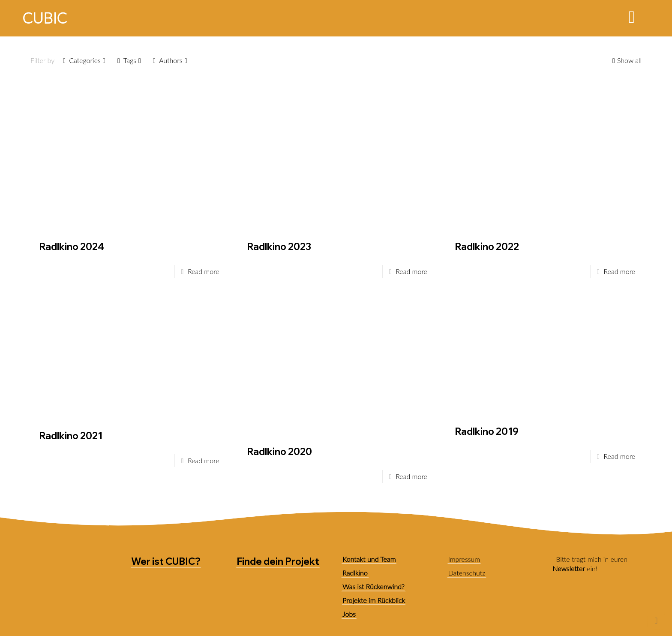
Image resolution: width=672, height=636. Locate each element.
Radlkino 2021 (71, 436)
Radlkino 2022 (487, 247)
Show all (626, 60)
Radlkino (355, 573)
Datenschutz (467, 573)
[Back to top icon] (656, 621)
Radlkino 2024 (72, 247)
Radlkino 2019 (487, 431)
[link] (560, 605)
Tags (129, 60)
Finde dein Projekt (278, 561)
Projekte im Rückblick (374, 600)
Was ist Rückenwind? (373, 586)
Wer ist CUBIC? (166, 561)
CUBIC (45, 18)
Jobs (349, 614)
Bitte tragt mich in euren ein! (590, 564)
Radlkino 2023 (279, 247)
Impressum (464, 559)
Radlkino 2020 (279, 452)
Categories (84, 60)
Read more (204, 271)
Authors (170, 60)
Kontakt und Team (369, 559)
